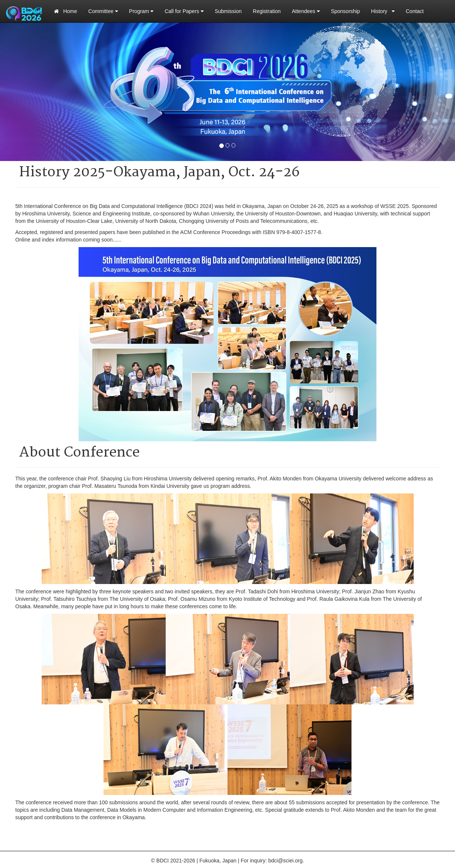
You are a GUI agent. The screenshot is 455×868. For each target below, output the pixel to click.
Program (141, 11)
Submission (228, 11)
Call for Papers (184, 11)
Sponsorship (346, 11)
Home (66, 11)
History (383, 11)
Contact (415, 11)
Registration (267, 11)
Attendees (306, 11)
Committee (103, 11)
